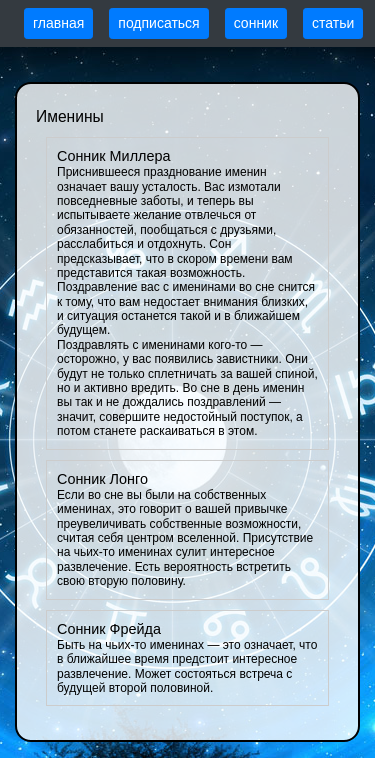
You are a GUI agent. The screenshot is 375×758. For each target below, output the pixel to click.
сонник (256, 23)
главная (58, 23)
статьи (333, 23)
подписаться (158, 23)
